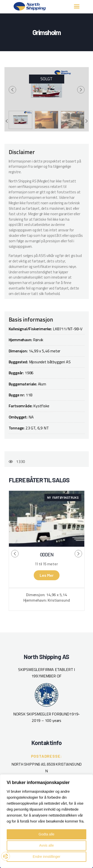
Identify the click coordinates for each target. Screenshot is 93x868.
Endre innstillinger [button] (46, 857)
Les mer (47, 575)
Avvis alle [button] (46, 845)
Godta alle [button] (47, 834)
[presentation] (12, 90)
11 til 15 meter (46, 564)
